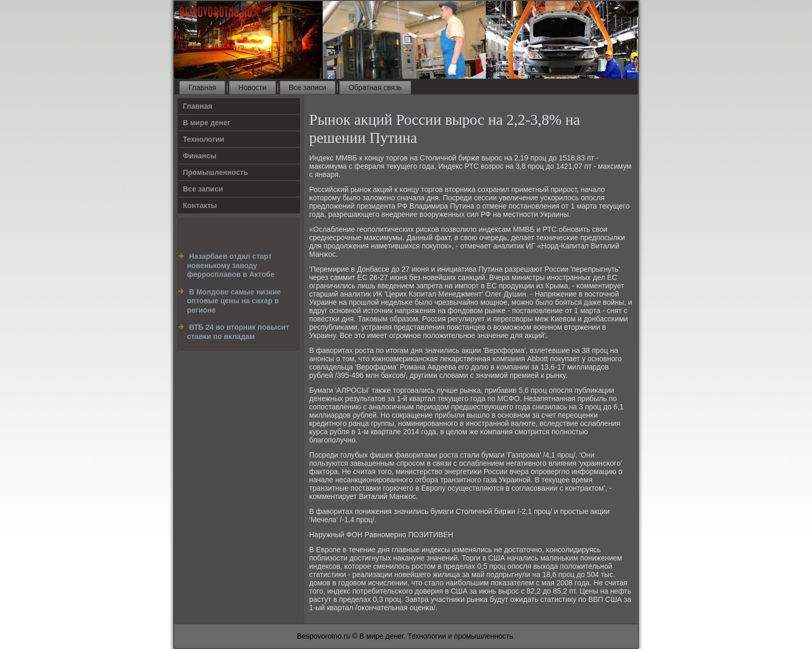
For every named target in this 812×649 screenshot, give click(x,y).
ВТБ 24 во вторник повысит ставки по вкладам (238, 332)
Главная (202, 87)
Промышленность (215, 172)
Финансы (200, 156)
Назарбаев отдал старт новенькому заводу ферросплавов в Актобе (231, 265)
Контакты (200, 205)
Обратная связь (375, 87)
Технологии (204, 139)
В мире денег (207, 123)
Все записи (308, 87)
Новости (252, 87)
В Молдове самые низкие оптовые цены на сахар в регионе (234, 301)
